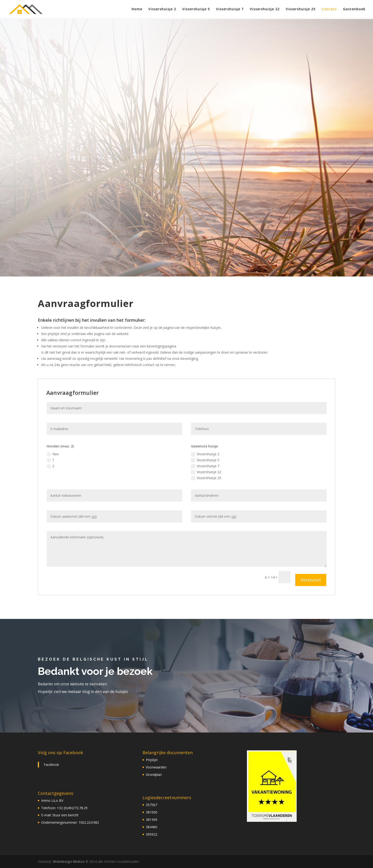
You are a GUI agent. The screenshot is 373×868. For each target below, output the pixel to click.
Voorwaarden (156, 767)
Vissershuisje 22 (265, 10)
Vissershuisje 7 (230, 10)
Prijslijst (152, 760)
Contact (329, 10)
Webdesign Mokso (69, 861)
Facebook (51, 765)
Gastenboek (354, 10)
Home (137, 10)
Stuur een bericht (65, 815)
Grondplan (154, 775)
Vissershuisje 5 (196, 10)
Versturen (311, 580)
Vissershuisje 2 (162, 10)
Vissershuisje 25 (301, 10)
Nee (53, 454)
